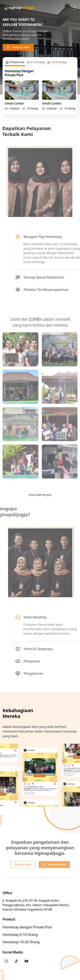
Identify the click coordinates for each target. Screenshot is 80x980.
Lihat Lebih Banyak (40, 503)
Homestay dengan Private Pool (27, 927)
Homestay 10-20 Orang (21, 942)
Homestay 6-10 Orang (20, 935)
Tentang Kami (23, 872)
